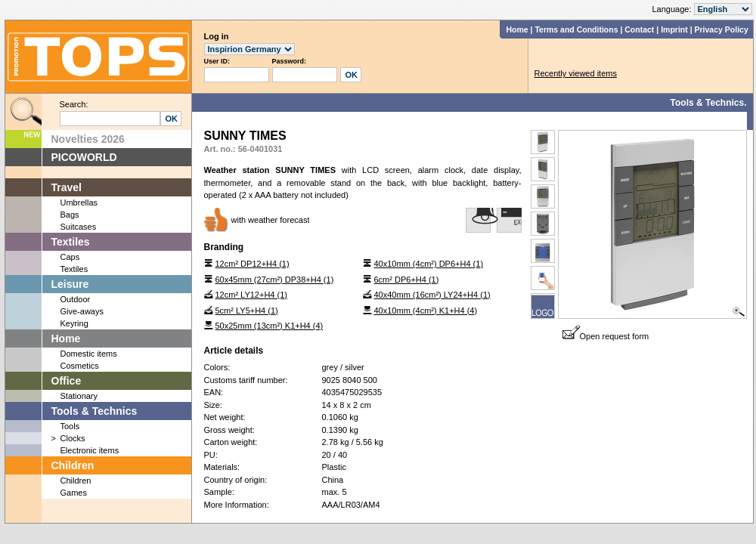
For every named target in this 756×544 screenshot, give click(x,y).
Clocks (73, 438)
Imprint (674, 29)
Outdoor (76, 299)
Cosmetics (80, 366)
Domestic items (89, 354)
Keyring (74, 323)
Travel (67, 187)
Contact (639, 29)
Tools (70, 426)
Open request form (606, 336)
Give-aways (82, 311)
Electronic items (90, 450)
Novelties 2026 (88, 139)
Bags (70, 215)
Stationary (79, 396)
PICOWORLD (84, 157)
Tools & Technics (94, 411)
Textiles (71, 242)
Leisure (70, 284)
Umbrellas (79, 202)
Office (67, 381)
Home (517, 29)
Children (73, 465)
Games (74, 493)
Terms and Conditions (576, 29)
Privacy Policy (722, 29)
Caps (70, 257)
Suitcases (79, 227)
